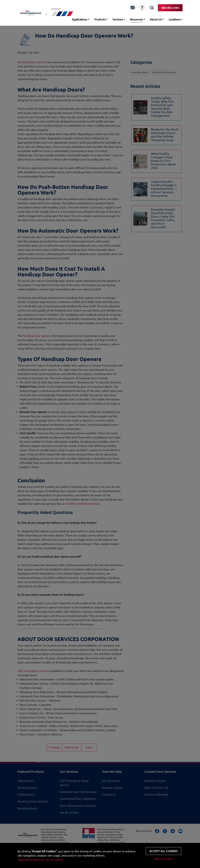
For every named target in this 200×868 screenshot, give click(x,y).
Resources (136, 19)
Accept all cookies (163, 851)
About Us (156, 19)
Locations (175, 19)
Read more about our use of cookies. (41, 860)
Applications (80, 19)
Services (118, 19)
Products (100, 19)
